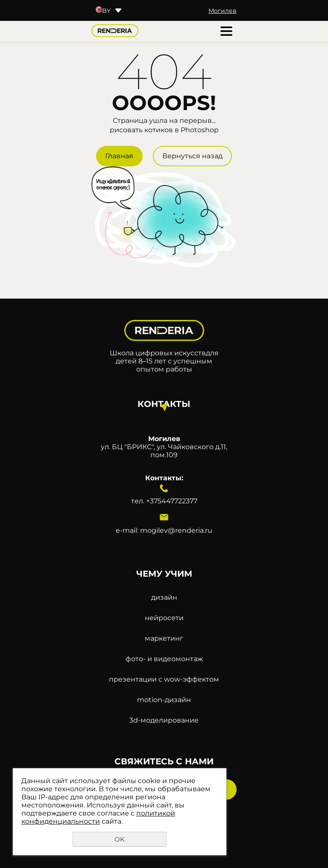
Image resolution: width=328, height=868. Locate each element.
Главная (119, 156)
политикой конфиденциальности (98, 817)
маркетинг (164, 638)
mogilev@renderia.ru (176, 530)
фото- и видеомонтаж (164, 659)
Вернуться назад (192, 156)
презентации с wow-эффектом (164, 679)
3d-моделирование (164, 720)
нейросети (164, 618)
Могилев (223, 11)
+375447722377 (172, 501)
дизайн (164, 597)
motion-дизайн (164, 700)
